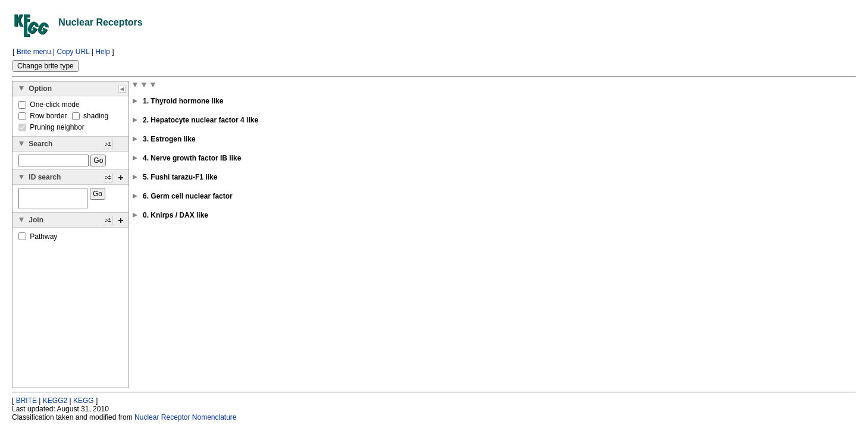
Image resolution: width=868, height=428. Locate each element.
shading (90, 116)
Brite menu (34, 52)
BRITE (26, 401)
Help (103, 52)
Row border (44, 116)
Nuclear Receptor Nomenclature (185, 417)
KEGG (84, 401)
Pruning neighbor (51, 127)
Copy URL (73, 52)
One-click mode (49, 105)
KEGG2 (55, 401)
